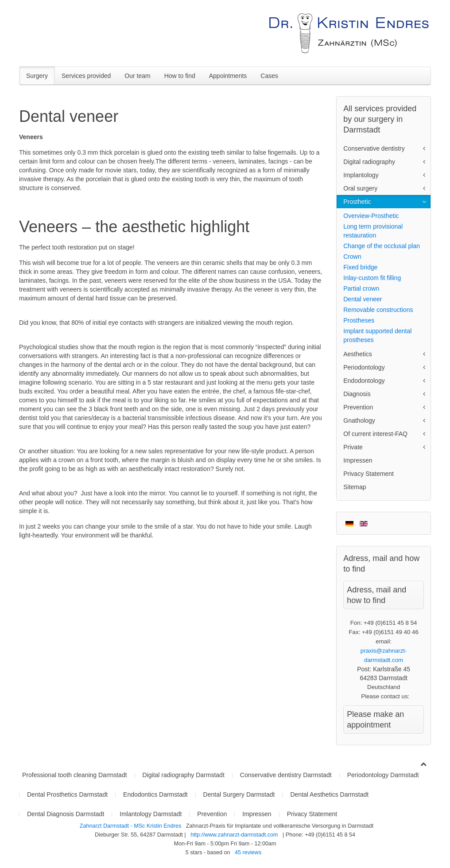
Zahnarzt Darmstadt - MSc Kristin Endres (131, 826)
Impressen (358, 460)
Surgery (37, 76)
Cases (269, 76)
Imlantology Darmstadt (151, 814)
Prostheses (359, 320)
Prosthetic (357, 202)
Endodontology (364, 381)
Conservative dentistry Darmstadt (286, 775)
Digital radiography (369, 162)
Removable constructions (378, 310)
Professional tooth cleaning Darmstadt (75, 775)
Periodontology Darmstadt (383, 775)
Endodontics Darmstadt (155, 794)
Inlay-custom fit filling (372, 278)
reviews (248, 852)
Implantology (361, 175)
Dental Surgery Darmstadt (239, 794)
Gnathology (359, 420)
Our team (137, 76)
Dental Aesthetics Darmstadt (329, 794)
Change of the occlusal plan (382, 246)
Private (353, 447)
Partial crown (361, 288)
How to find (180, 76)
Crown (352, 257)
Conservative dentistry (374, 148)
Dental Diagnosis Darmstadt (66, 814)
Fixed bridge (360, 267)
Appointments (228, 76)
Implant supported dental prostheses (377, 335)
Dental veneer (363, 299)
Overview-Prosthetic (371, 216)
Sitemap (355, 487)
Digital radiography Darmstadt (184, 775)
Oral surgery (360, 188)
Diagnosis (357, 394)
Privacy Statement (369, 474)
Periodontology (364, 367)
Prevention (358, 407)
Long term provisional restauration (373, 231)
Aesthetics (358, 354)
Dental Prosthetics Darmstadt (67, 794)
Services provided (86, 76)
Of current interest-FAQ (375, 434)
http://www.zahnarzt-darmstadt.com (234, 835)
